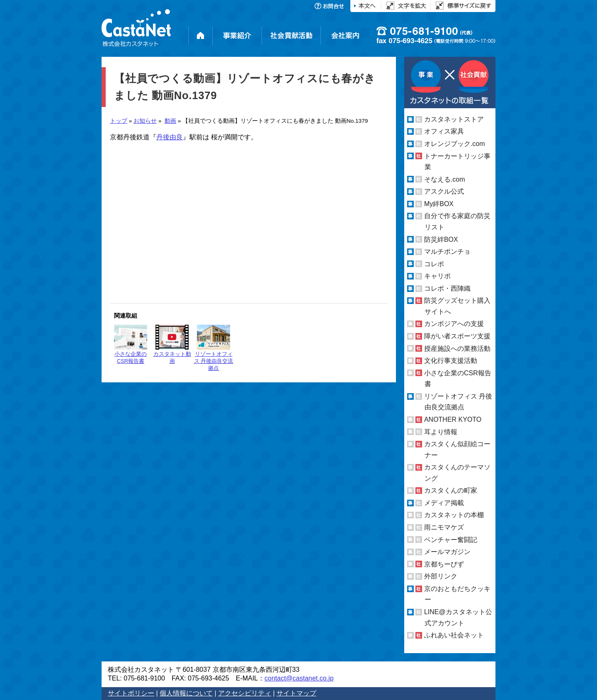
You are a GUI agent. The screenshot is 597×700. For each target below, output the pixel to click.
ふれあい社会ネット (454, 635)
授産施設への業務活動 (457, 349)
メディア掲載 (444, 503)
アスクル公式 (444, 191)
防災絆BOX (441, 239)
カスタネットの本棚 (454, 515)
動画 (170, 121)
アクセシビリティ (245, 693)
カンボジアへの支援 (454, 324)
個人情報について (186, 693)
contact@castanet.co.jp (299, 678)
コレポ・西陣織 (447, 288)
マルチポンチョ (447, 252)
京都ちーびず (444, 564)
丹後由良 (170, 137)
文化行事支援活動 (451, 361)
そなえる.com (445, 179)
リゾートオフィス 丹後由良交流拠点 (214, 348)
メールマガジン (447, 552)
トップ (119, 121)
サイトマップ (296, 693)
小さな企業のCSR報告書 (131, 344)
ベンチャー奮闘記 (451, 540)
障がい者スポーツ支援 (457, 336)
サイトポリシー (131, 693)
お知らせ (145, 121)
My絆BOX (439, 204)
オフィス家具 (444, 131)
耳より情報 (441, 431)
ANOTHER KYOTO (453, 419)
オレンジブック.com (455, 144)
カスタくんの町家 (451, 490)
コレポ (434, 264)
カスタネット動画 (172, 344)
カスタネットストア (454, 119)
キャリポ (437, 276)
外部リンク (441, 576)
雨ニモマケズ (444, 527)
